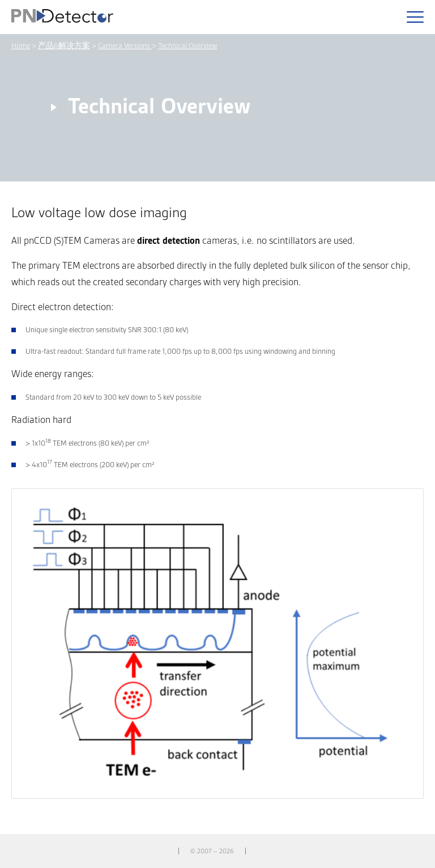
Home (21, 46)
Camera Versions (125, 46)
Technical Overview (187, 46)
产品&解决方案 (64, 46)
